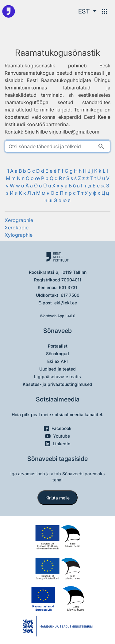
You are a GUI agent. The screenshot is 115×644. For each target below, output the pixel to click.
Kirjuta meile (57, 498)
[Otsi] (101, 146)
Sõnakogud (57, 354)
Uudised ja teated (57, 369)
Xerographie (19, 220)
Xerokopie (17, 228)
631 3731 (68, 287)
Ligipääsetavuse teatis (57, 377)
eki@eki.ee (66, 303)
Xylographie (19, 235)
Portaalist (58, 346)
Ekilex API (57, 361)
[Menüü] (105, 11)
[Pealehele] (9, 11)
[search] (57, 146)
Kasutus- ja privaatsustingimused (57, 384)
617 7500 (70, 295)
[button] (87, 11)
